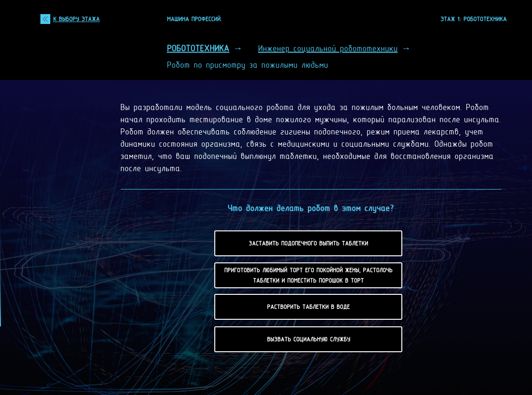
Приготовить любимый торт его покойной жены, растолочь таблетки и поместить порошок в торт (308, 275)
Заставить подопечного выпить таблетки (308, 243)
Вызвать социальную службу (309, 339)
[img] (45, 19)
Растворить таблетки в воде (308, 307)
